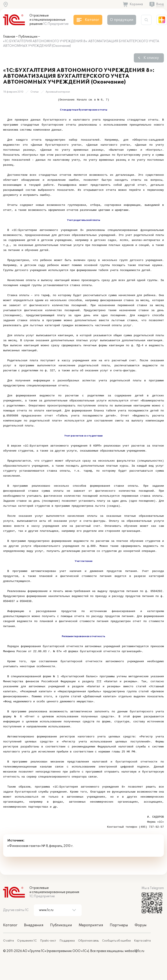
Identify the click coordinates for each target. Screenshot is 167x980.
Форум (140, 925)
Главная (9, 37)
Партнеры (119, 925)
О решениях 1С (27, 941)
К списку (151, 58)
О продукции (122, 20)
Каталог (10, 925)
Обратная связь (88, 941)
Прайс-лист (48, 941)
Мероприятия (91, 925)
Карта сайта (142, 941)
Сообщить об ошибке (116, 941)
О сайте (8, 941)
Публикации (28, 37)
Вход (160, 4)
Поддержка (67, 941)
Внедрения (34, 925)
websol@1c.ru (134, 951)
